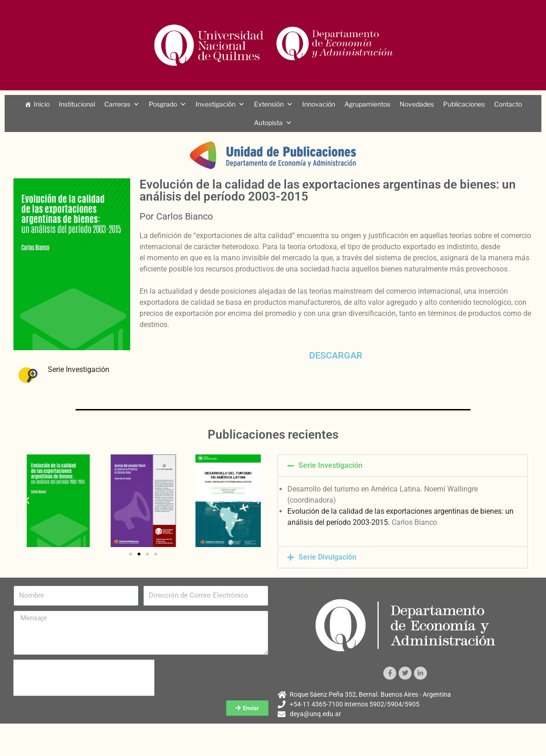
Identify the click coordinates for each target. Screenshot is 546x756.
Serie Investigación (79, 369)
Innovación (319, 104)
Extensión (269, 104)
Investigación (216, 104)
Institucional (77, 104)
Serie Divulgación (327, 557)
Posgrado (163, 104)
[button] (27, 501)
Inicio (42, 104)
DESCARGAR (336, 355)
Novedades (417, 104)
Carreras (117, 104)
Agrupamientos (367, 104)
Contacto (508, 104)
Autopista (268, 123)
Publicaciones (464, 104)
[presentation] (84, 678)
